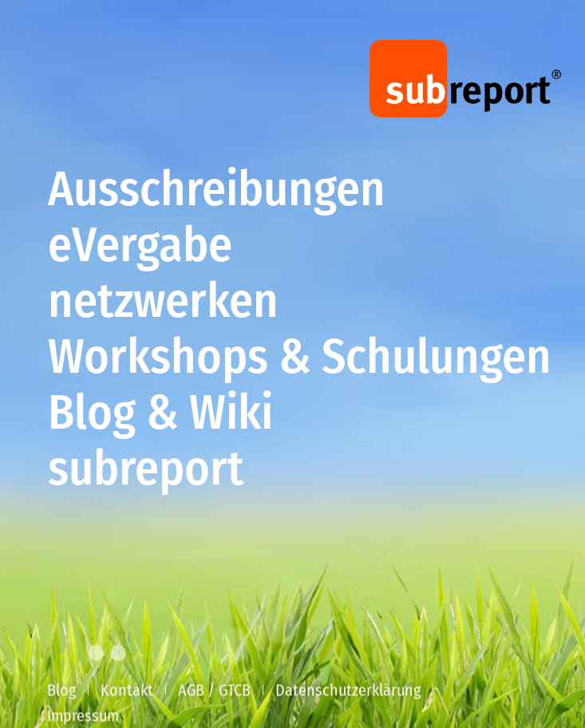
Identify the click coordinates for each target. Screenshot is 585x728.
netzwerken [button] (163, 303)
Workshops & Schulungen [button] (300, 359)
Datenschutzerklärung (348, 691)
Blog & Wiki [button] (160, 415)
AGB (191, 691)
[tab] (68, 653)
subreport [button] (146, 471)
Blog (61, 691)
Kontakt (127, 691)
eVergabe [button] (140, 247)
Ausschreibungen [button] (217, 192)
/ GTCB (229, 691)
